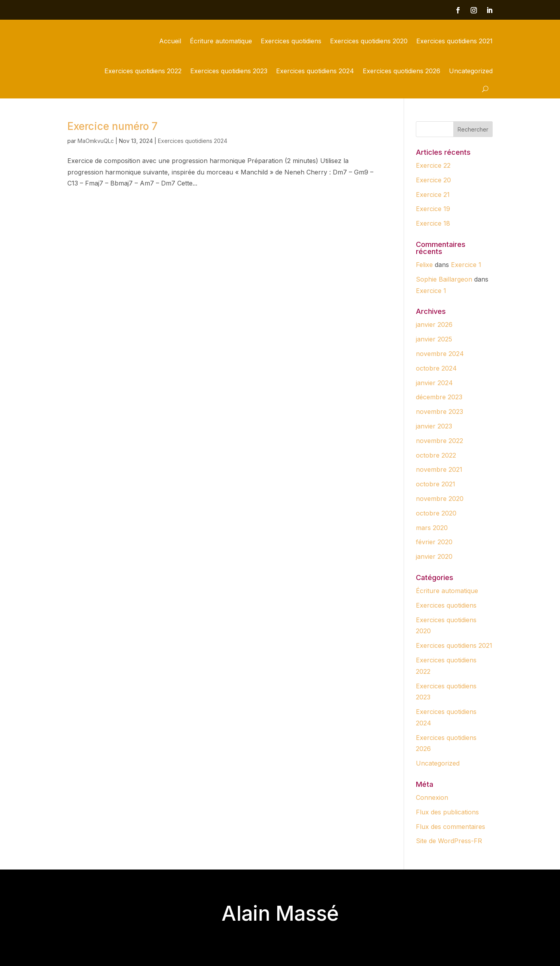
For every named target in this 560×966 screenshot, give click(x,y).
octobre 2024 (436, 368)
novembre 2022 (439, 441)
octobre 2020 (436, 513)
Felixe (424, 265)
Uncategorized (471, 71)
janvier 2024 (434, 383)
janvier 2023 (434, 426)
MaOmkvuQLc (96, 141)
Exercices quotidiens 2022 (143, 71)
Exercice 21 (433, 195)
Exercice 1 (466, 265)
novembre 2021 (439, 469)
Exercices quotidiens (291, 41)
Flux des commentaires (451, 827)
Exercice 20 (433, 180)
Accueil (170, 41)
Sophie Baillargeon (444, 279)
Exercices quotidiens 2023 (229, 71)
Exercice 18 (433, 223)
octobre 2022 (436, 455)
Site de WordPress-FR (449, 841)
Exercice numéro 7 (112, 126)
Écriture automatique (221, 41)
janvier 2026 (434, 324)
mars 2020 (432, 528)
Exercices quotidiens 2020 (369, 41)
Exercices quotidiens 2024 (315, 71)
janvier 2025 (434, 339)
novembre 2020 (440, 499)
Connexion (432, 797)
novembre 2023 (439, 412)
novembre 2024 (440, 354)
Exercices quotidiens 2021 (454, 41)
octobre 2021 (436, 484)
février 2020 (434, 542)
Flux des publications (447, 812)
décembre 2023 (439, 397)
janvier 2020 (434, 556)
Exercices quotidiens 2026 (401, 71)
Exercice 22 (433, 165)
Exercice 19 (433, 209)
